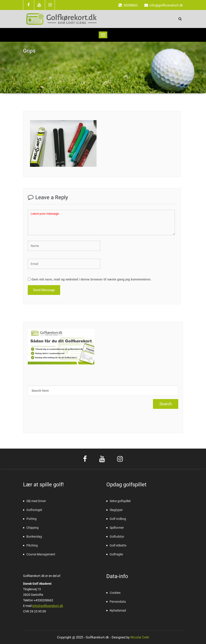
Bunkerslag (34, 537)
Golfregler (116, 554)
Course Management (41, 554)
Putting (32, 519)
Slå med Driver (36, 501)
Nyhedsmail (118, 610)
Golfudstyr (117, 537)
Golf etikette (118, 545)
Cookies (115, 593)
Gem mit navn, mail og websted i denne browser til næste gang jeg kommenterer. (91, 279)
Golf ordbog (118, 519)
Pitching (32, 545)
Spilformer (117, 528)
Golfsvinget (34, 510)
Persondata (118, 602)
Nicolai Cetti (139, 637)
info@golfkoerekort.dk (48, 606)
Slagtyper (116, 510)
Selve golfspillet (120, 501)
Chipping (33, 528)
